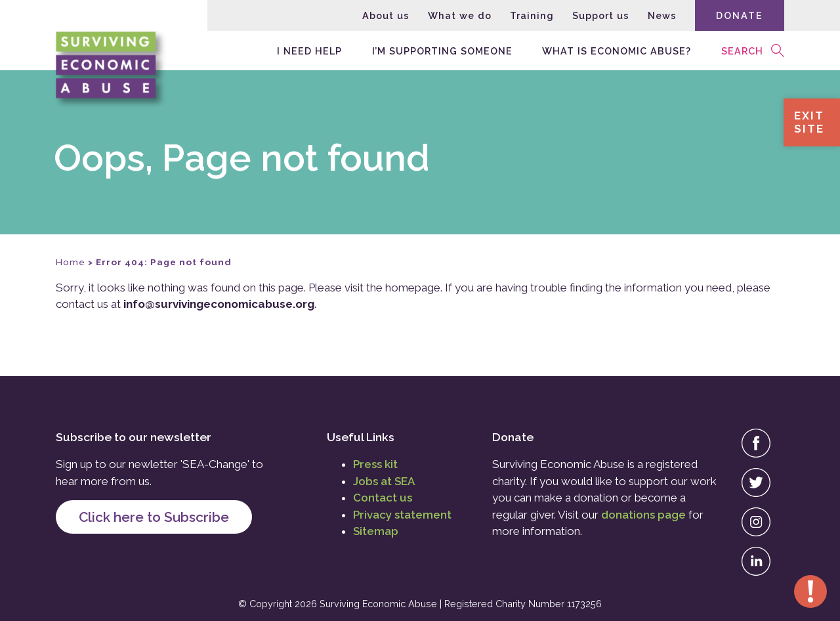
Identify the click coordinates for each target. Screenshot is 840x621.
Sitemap (376, 531)
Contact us (383, 498)
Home (71, 262)
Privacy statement (402, 515)
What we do (460, 15)
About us (386, 15)
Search (742, 50)
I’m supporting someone (442, 50)
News (662, 15)
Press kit (375, 464)
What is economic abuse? (617, 50)
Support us (601, 15)
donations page (643, 515)
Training (532, 15)
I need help (309, 50)
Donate (740, 15)
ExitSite (809, 122)
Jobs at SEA (384, 481)
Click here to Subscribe (154, 517)
